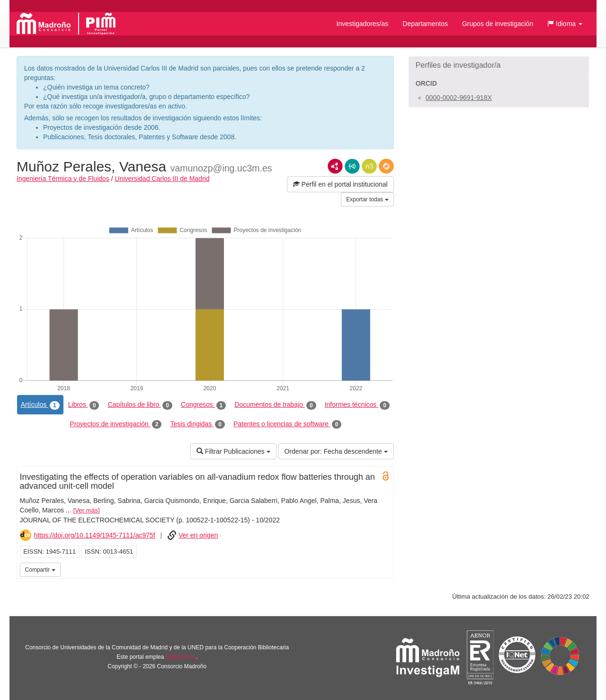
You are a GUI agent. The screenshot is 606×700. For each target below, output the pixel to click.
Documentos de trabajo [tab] (275, 405)
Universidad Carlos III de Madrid (162, 179)
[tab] (499, 65)
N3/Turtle (369, 166)
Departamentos (425, 24)
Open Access (385, 476)
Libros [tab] (84, 405)
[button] (565, 24)
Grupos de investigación (498, 24)
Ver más (86, 510)
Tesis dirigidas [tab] (197, 424)
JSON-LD (352, 166)
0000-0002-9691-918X (459, 98)
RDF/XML (335, 166)
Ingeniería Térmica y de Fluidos (63, 179)
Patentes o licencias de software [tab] (287, 424)
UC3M (385, 569)
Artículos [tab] (40, 405)
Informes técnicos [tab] (357, 405)
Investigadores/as (363, 24)
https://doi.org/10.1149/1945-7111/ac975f (95, 535)
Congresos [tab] (203, 405)
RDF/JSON (386, 166)
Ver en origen (198, 535)
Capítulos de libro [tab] (140, 405)
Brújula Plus (181, 657)
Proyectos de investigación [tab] (116, 424)
